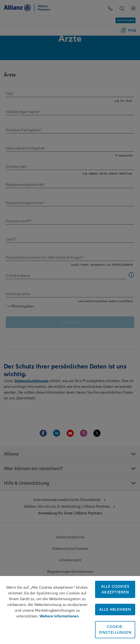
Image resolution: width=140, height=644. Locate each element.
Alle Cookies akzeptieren (115, 589)
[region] (70, 610)
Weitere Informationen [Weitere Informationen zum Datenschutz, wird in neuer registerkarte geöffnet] (59, 616)
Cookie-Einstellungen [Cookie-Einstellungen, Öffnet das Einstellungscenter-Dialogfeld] (115, 630)
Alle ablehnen (115, 609)
